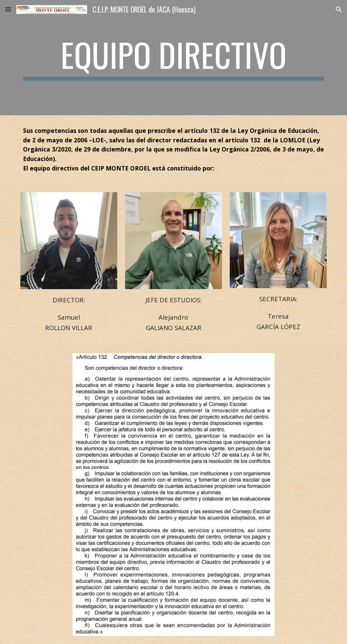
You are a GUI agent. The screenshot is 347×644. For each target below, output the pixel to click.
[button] (8, 9)
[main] (174, 57)
